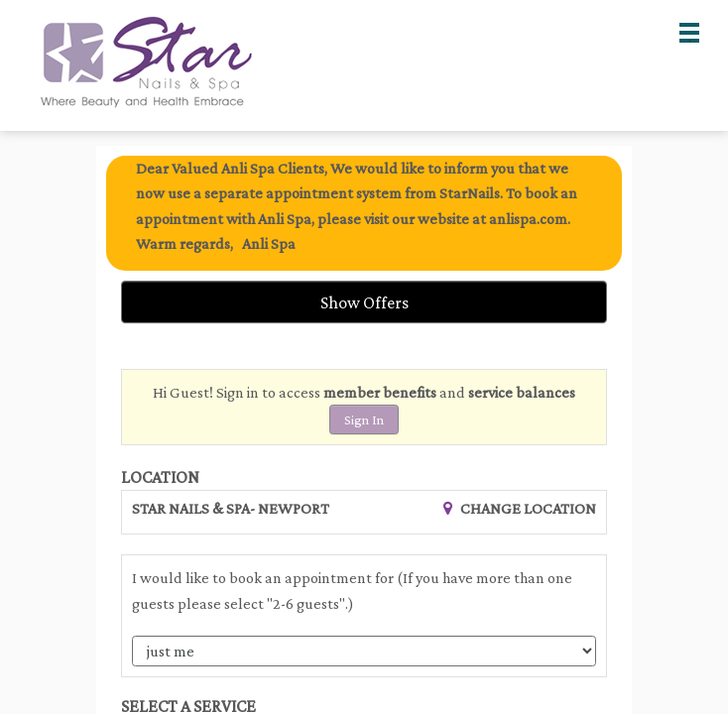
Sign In (364, 419)
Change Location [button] (527, 508)
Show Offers (364, 302)
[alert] (364, 213)
